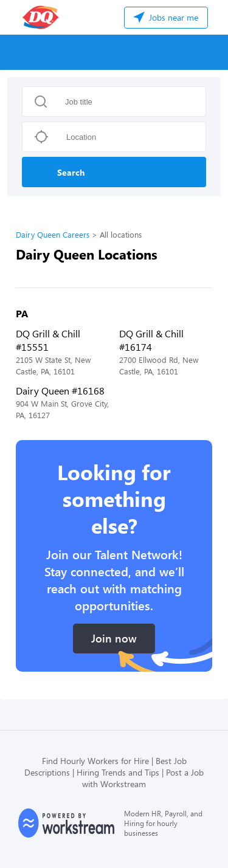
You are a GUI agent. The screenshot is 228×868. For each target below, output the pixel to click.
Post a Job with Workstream (143, 778)
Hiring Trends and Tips (118, 772)
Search (71, 172)
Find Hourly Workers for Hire (95, 761)
